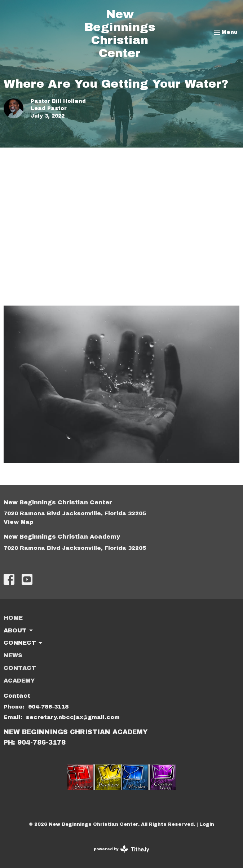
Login (207, 824)
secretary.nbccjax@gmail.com (73, 717)
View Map (19, 522)
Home (13, 618)
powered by (121, 849)
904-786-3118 (48, 707)
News (13, 655)
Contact (20, 668)
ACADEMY (19, 681)
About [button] (19, 631)
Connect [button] (23, 643)
